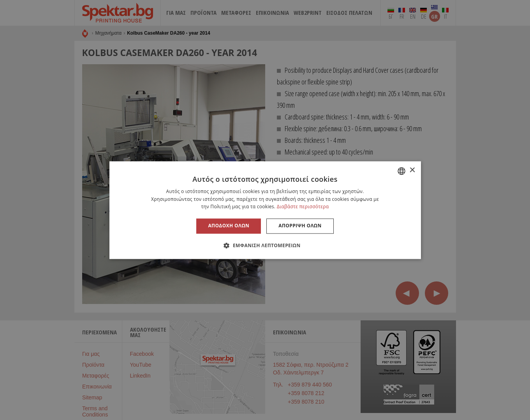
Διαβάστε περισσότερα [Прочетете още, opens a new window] (303, 207)
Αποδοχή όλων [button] (229, 226)
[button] (265, 245)
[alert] (265, 210)
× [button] (412, 170)
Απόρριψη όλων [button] (300, 226)
